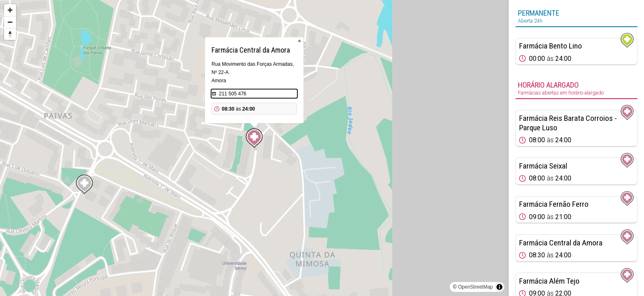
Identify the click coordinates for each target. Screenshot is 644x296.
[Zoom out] (10, 22)
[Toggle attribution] (499, 287)
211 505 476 (233, 94)
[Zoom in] (10, 10)
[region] (254, 148)
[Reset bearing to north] (10, 34)
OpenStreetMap (475, 287)
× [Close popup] (299, 41)
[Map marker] (254, 138)
